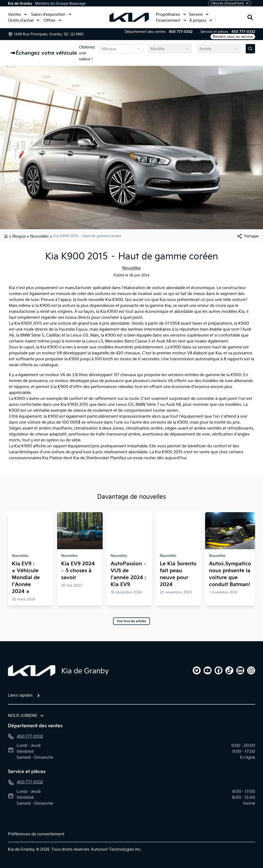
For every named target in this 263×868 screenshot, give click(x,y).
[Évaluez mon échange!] (250, 49)
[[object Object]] (248, 236)
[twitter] (197, 670)
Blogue (19, 236)
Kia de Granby (20, 3)
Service (199, 14)
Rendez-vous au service (233, 37)
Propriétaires (171, 14)
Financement (171, 20)
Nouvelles (39, 236)
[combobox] (102, 49)
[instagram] (251, 670)
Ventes (17, 14)
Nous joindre (23, 715)
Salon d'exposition (51, 14)
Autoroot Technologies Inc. (116, 849)
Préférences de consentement (36, 834)
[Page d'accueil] (32, 671)
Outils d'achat (24, 20)
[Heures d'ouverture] (230, 3)
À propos (201, 20)
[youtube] (208, 670)
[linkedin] (240, 670)
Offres (52, 20)
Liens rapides (20, 695)
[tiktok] (229, 670)
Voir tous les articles (131, 621)
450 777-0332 (181, 32)
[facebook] (218, 670)
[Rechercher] (250, 17)
